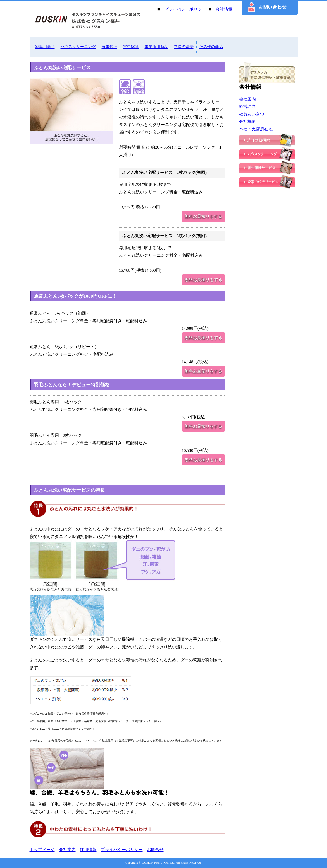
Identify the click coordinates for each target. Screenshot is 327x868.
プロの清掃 (184, 47)
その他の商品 (211, 47)
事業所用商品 (156, 47)
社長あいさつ (252, 114)
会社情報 (224, 9)
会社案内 (247, 99)
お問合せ (155, 850)
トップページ (42, 850)
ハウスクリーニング (78, 47)
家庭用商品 (45, 47)
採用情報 (88, 850)
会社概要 (247, 122)
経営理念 (247, 106)
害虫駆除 (131, 47)
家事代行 (109, 47)
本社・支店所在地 (256, 129)
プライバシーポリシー (185, 9)
